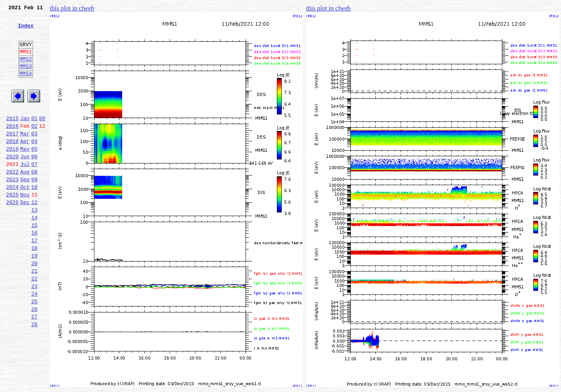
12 (35, 235)
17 (35, 279)
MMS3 (26, 78)
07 (35, 190)
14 (35, 252)
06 (35, 182)
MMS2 (26, 69)
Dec (25, 235)
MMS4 (26, 86)
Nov (25, 226)
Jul (25, 190)
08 (35, 199)
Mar (25, 155)
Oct (25, 217)
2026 (12, 235)
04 (35, 164)
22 (35, 323)
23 (35, 332)
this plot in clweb (72, 8)
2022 (12, 199)
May (25, 173)
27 (35, 367)
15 (35, 261)
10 (35, 217)
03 (35, 155)
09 (35, 208)
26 (35, 358)
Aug (25, 199)
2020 (12, 182)
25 (35, 349)
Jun (25, 182)
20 (35, 305)
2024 (12, 217)
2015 (12, 137)
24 (35, 341)
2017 (12, 155)
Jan (25, 137)
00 (42, 137)
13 (35, 243)
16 (35, 270)
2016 (12, 146)
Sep (25, 208)
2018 (12, 164)
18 (35, 288)
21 (35, 314)
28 (35, 376)
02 (35, 146)
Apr (25, 164)
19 (35, 296)
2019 (12, 173)
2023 (12, 208)
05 (35, 173)
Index (26, 30)
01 (35, 137)
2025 (12, 226)
